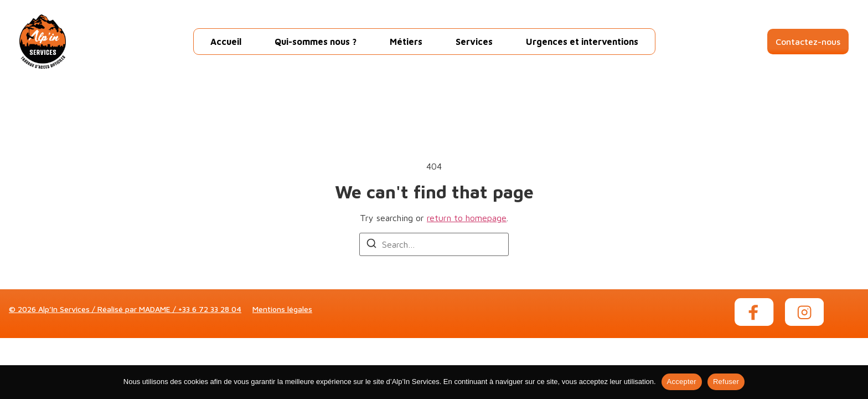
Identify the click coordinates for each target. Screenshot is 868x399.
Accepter (682, 382)
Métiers (406, 42)
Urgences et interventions (582, 42)
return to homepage (467, 218)
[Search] (371, 245)
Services (474, 42)
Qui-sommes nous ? (316, 42)
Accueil (226, 42)
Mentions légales (282, 309)
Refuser (726, 382)
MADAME (155, 309)
